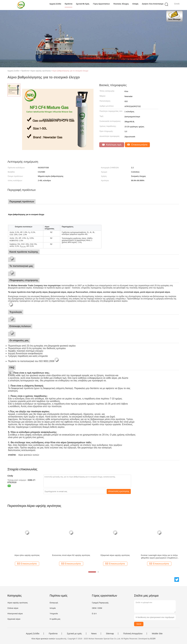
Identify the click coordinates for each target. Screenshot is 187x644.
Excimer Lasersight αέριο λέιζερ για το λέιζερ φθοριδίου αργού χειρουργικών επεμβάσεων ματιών (159, 557)
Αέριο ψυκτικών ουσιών (29, 455)
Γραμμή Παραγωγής (100, 603)
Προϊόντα (68, 4)
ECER (153, 639)
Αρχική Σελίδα (55, 4)
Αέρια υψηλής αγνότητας (18, 603)
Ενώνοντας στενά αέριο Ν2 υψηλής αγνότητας (71, 555)
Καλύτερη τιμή (112, 145)
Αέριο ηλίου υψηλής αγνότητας (27, 555)
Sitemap (110, 634)
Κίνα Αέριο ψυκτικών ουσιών (43, 639)
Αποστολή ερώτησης (119, 491)
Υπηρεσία (54, 614)
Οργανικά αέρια (14, 619)
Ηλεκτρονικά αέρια (15, 614)
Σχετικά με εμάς (83, 4)
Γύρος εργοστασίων (101, 4)
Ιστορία (53, 608)
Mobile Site (157, 634)
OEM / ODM (97, 608)
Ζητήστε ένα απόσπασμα (153, 4)
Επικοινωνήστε (137, 145)
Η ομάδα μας (55, 619)
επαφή (135, 4)
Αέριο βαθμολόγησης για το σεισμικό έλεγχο (70, 71)
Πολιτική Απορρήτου (133, 634)
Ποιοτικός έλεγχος (121, 4)
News (94, 634)
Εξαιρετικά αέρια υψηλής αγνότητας (115, 555)
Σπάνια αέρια (13, 608)
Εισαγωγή (54, 603)
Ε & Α (94, 614)
